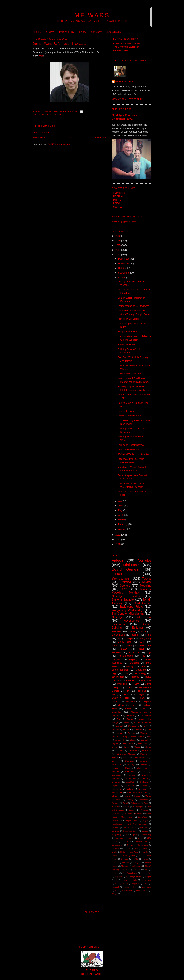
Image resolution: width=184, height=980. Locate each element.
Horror (145, 859)
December (124, 259)
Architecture (131, 771)
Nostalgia (118, 617)
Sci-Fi (142, 642)
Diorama (134, 663)
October (123, 268)
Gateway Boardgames (129, 416)
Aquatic (134, 835)
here (41, 56)
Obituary (144, 782)
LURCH (126, 863)
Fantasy (123, 649)
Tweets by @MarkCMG (124, 221)
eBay (136, 684)
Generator (117, 782)
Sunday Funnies (121, 884)
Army (119, 719)
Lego (114, 673)
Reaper (115, 768)
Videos (117, 560)
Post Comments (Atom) (59, 144)
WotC (118, 799)
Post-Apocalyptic (130, 873)
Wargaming (117, 835)
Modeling (146, 586)
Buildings (138, 628)
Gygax (115, 701)
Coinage (132, 810)
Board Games (125, 569)
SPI (116, 880)
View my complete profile (127, 99)
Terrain (118, 574)
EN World (128, 814)
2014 (118, 250)
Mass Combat (138, 736)
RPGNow (118, 196)
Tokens (127, 796)
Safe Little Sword (126, 411)
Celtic (126, 842)
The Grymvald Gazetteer (126, 47)
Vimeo (148, 796)
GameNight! (143, 817)
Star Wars (130, 701)
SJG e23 (118, 207)
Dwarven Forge (121, 698)
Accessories (132, 621)
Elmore (145, 849)
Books (142, 708)
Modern (144, 754)
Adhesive (116, 803)
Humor (115, 645)
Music (137, 870)
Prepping (141, 691)
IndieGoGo (131, 782)
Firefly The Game (126, 345)
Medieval (116, 652)
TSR (126, 673)
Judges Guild (131, 821)
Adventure (134, 652)
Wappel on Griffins (127, 332)
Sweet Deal (145, 645)
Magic (145, 821)
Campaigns (138, 807)
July (121, 501)
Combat (144, 740)
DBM (136, 849)
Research (116, 789)
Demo (126, 694)
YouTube (144, 560)
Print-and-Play (67, 32)
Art (143, 656)
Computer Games (143, 722)
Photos (115, 757)
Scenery (125, 586)
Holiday (131, 764)
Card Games (142, 603)
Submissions (146, 880)
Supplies (135, 884)
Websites (117, 631)
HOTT (134, 705)
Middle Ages (137, 866)
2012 (118, 535)
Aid (150, 736)
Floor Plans (133, 852)
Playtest (126, 747)
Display (115, 729)
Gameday (116, 712)
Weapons (146, 701)
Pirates (144, 764)
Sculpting (133, 659)
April (121, 515)
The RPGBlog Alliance (92, 970)
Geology (125, 859)
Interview (138, 729)
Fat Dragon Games (125, 754)
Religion (148, 877)
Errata (114, 852)
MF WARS (92, 15)
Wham (114, 894)
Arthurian (119, 838)
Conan (130, 845)
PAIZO (117, 203)
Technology (140, 673)
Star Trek (142, 768)
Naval (143, 666)
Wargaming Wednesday (127, 610)
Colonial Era (141, 842)
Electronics (128, 743)
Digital (115, 743)
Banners (115, 807)
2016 (118, 241)
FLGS (123, 852)
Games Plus (130, 778)
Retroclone (144, 828)
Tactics (146, 884)
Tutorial (147, 579)
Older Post (101, 138)
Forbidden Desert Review (131, 445)
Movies (115, 747)
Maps (130, 638)
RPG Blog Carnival (133, 877)
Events (131, 631)
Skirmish (143, 789)
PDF (128, 691)
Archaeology (146, 835)
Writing (130, 799)
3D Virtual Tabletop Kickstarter (133, 454)
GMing (121, 705)
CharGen (129, 761)
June (121, 506)
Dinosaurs (116, 814)
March (122, 520)
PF (146, 870)
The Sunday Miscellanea (128, 614)
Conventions (118, 635)
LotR (149, 729)
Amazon (116, 771)
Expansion (117, 775)
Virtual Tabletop (120, 670)
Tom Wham (146, 715)
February (123, 524)
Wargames (121, 578)
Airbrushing (136, 803)
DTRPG (117, 200)
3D (113, 694)
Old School (143, 617)
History (130, 666)
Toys (149, 652)
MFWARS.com (121, 50)
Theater (126, 887)
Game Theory (127, 817)
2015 (118, 245)
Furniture (143, 761)
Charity (133, 740)
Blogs (140, 838)
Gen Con (117, 764)
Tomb (135, 887)
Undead (138, 796)
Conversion (133, 726)
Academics (143, 800)
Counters (116, 849)
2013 (118, 255)
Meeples (125, 866)
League (137, 863)
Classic (126, 722)
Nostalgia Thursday (126, 596)
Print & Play (146, 873)
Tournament (146, 887)
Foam (142, 698)
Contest (119, 726)
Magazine (141, 670)
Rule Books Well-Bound (130, 450)
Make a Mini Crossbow (129, 374)
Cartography (145, 638)
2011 (118, 539)
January (123, 529)
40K (126, 835)
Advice (128, 708)
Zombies (119, 750)
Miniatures (132, 565)
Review (147, 582)
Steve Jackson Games (137, 792)
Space (137, 747)
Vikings (148, 747)
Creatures (133, 750)
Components (117, 845)
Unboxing (122, 684)
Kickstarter (49, 115)
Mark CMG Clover (126, 82)
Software (115, 831)
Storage (130, 715)
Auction (131, 733)
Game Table (125, 642)
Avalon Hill (120, 740)
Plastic (144, 785)
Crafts (148, 635)
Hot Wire (146, 680)
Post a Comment (41, 133)
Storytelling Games (130, 831)
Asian (146, 803)
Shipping (125, 880)
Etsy (125, 736)
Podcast (115, 873)
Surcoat (145, 831)
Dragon (141, 694)
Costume (144, 810)
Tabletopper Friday (132, 607)
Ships (128, 768)
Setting (130, 789)
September (124, 273)
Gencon (144, 778)
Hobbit (126, 729)
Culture (127, 849)
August (122, 277)
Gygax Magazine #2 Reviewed (133, 306)
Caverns (116, 761)
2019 (118, 236)
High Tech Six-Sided (128, 319)
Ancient (135, 677)
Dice (144, 631)
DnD (119, 638)
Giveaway (116, 821)
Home (38, 32)
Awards (130, 838)
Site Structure (115, 32)
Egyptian (139, 814)
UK (116, 891)
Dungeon (117, 659)
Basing (135, 635)
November (124, 263)
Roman (119, 733)
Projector (118, 877)
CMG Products (141, 757)
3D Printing (118, 677)
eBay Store (119, 193)
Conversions (143, 845)
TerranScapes (126, 656)
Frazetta (145, 852)
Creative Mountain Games (127, 43)
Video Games (142, 891)
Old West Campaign (138, 824)
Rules (129, 645)
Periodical (129, 785)
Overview (116, 828)
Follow (83, 32)
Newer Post (39, 138)
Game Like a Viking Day (123, 856)
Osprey (115, 785)
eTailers (50, 32)
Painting (126, 582)
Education (147, 750)
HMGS (135, 859)
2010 (118, 544)
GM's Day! (97, 32)
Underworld (127, 891)
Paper (141, 649)
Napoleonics (117, 824)
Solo (135, 880)
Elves (145, 771)
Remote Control (129, 828)
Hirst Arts (143, 743)
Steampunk (117, 792)
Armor (126, 757)
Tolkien (128, 687)
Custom (115, 736)
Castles (130, 680)
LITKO (114, 863)
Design (130, 719)
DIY (146, 726)
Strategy (116, 796)
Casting (144, 733)
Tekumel (115, 887)
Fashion (132, 775)
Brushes (126, 807)
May (121, 510)
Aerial (125, 803)
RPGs (61, 115)
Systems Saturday (123, 600)
